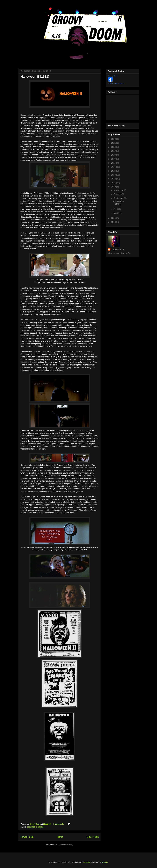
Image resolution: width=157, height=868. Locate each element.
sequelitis (31, 827)
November (119, 190)
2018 (114, 155)
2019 (114, 151)
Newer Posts (27, 837)
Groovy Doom (113, 76)
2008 (114, 222)
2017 (114, 159)
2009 (114, 218)
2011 (114, 183)
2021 (114, 143)
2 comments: (59, 824)
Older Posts (93, 837)
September (119, 198)
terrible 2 (40, 827)
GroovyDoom (117, 249)
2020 (114, 147)
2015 (114, 167)
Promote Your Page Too (116, 83)
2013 (114, 175)
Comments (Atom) (65, 844)
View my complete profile (119, 253)
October (117, 194)
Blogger (105, 862)
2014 (114, 171)
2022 (114, 139)
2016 (114, 163)
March (117, 213)
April (116, 209)
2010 (114, 187)
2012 (114, 179)
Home (60, 837)
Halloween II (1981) (35, 77)
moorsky (86, 862)
